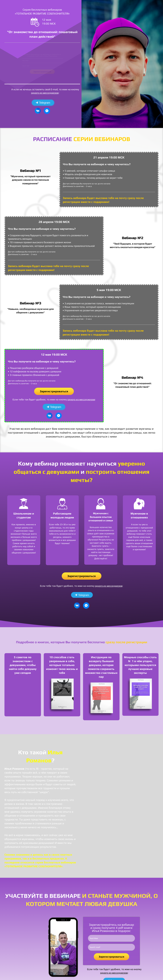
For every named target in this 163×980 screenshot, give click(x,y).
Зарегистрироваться (42, 76)
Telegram (43, 103)
